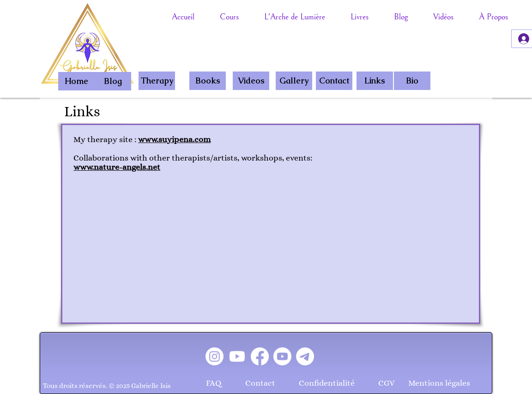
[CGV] (387, 383)
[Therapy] (157, 81)
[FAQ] (213, 383)
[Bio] (412, 81)
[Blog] (113, 81)
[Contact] (334, 81)
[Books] (208, 81)
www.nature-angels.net (117, 167)
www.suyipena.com (174, 139)
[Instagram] (215, 356)
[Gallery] (294, 81)
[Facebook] (260, 356)
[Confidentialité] (327, 383)
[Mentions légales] (439, 383)
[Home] (76, 81)
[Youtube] (237, 356)
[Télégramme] (305, 356)
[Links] (375, 81)
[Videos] (251, 81)
